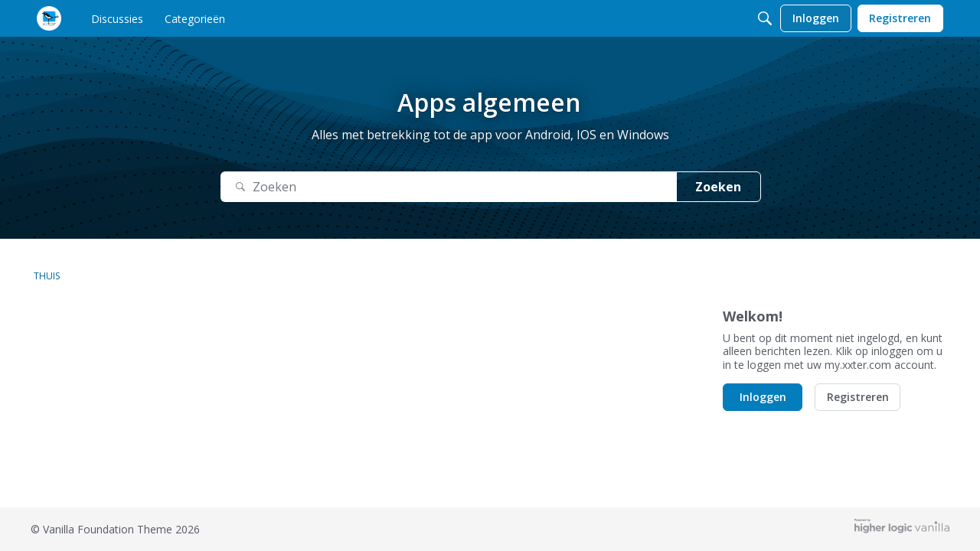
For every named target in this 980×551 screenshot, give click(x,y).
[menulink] (117, 18)
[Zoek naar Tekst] (449, 187)
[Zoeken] (765, 18)
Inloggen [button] (763, 397)
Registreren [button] (858, 397)
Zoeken (718, 187)
